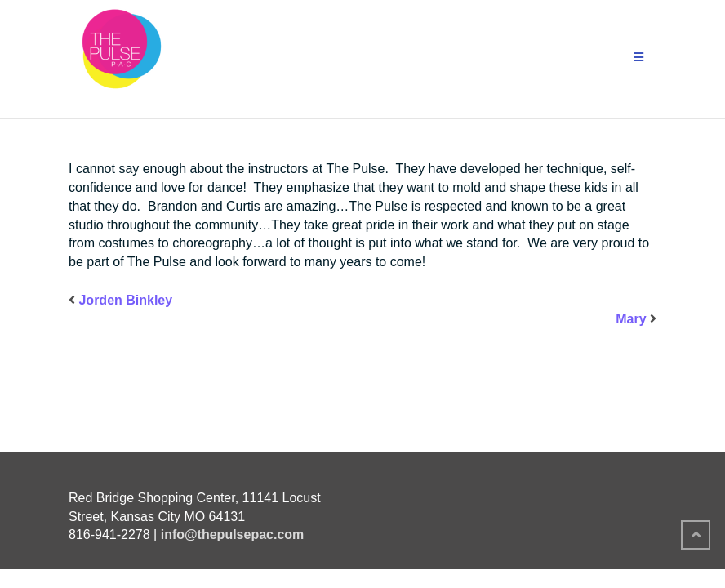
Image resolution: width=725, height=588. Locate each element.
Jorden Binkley (125, 300)
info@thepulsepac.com (233, 535)
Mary (631, 319)
